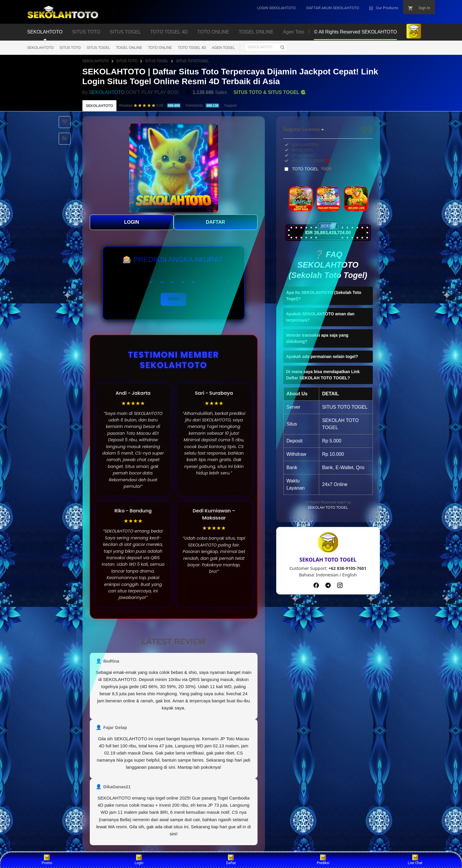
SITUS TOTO (70, 48)
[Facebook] (316, 585)
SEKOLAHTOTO (41, 48)
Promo (47, 860)
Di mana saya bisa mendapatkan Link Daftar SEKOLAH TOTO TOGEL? (323, 375)
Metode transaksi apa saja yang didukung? (317, 338)
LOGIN (132, 222)
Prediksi (323, 860)
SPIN (174, 299)
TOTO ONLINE (160, 48)
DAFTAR (216, 222)
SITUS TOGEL (98, 48)
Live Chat (415, 860)
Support (230, 105)
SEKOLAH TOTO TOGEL (328, 508)
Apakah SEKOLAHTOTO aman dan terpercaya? (320, 317)
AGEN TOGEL (223, 48)
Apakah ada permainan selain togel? (322, 357)
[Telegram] (328, 585)
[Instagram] (340, 585)
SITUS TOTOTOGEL (193, 61)
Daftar (231, 860)
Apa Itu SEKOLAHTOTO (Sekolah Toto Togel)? (324, 296)
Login (139, 860)
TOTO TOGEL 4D (192, 48)
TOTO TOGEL (316, 169)
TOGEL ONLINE (129, 48)
